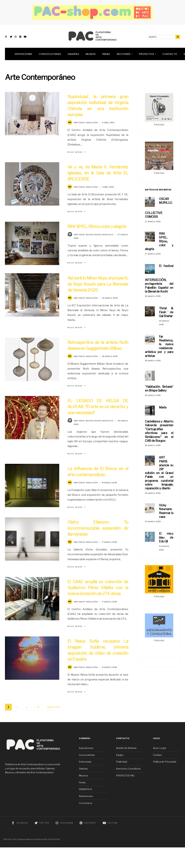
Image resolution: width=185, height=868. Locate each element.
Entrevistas (85, 782)
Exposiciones (24, 57)
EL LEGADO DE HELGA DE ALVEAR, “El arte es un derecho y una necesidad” (98, 421)
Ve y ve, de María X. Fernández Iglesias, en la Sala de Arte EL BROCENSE (98, 176)
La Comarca (85, 824)
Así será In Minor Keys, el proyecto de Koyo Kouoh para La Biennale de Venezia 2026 (98, 293)
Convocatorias (50, 57)
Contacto (170, 57)
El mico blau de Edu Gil (166, 541)
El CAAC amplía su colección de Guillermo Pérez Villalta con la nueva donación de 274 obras (98, 605)
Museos (91, 57)
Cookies (158, 776)
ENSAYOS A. (86, 810)
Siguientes (54, 728)
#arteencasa (86, 817)
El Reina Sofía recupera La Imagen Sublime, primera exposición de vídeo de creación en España (98, 671)
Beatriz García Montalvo (100, 243)
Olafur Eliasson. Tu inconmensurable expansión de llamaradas (98, 543)
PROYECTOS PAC (125, 796)
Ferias (106, 57)
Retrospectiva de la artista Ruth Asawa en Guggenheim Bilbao (98, 357)
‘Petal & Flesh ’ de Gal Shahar (166, 315)
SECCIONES (124, 57)
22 (38, 728)
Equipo (120, 776)
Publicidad (122, 782)
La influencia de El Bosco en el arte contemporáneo (98, 486)
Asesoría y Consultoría (128, 789)
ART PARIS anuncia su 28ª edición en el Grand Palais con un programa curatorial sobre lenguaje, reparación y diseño (159, 476)
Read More (77, 155)
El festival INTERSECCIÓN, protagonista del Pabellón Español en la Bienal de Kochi (159, 282)
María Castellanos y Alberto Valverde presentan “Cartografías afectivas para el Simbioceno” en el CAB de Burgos (159, 427)
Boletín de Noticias (126, 769)
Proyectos (146, 57)
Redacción (92, 126)
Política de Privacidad (165, 782)
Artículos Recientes (158, 193)
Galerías (73, 57)
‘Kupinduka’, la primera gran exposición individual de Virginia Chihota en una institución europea (98, 108)
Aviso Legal (159, 769)
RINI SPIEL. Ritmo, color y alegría (159, 244)
